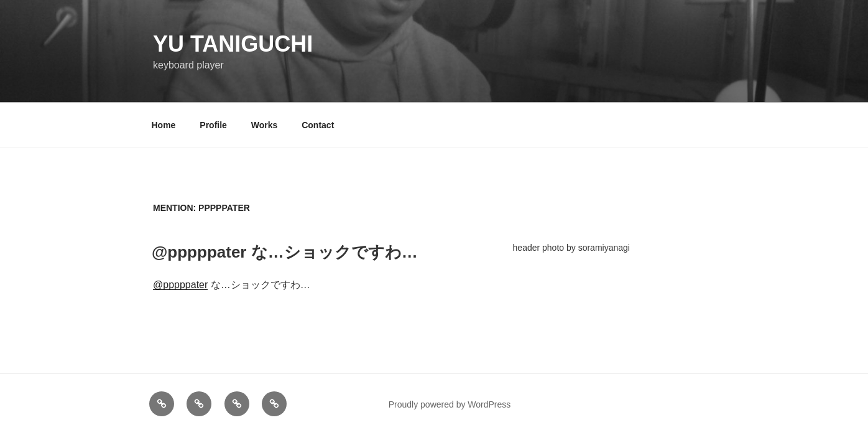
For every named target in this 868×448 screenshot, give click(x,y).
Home (164, 125)
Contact (318, 125)
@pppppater (180, 285)
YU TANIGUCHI (233, 44)
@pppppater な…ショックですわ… (285, 252)
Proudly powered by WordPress (450, 404)
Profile (213, 125)
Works (265, 125)
